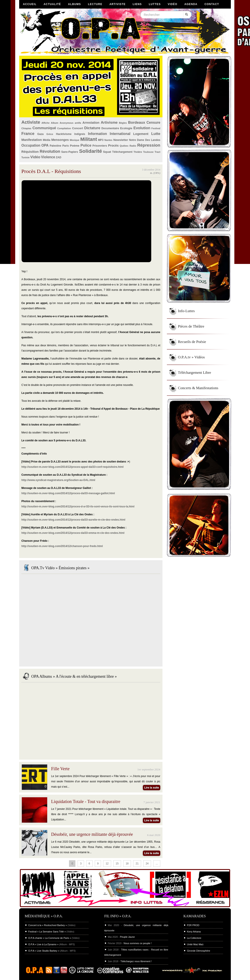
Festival (156, 128)
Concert (78, 128)
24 (147, 864)
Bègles (123, 123)
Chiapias (26, 128)
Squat (107, 152)
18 (127, 864)
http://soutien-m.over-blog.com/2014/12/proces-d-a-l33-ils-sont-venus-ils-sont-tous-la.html (78, 507)
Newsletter (121, 140)
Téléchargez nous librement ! (136, 961)
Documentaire (110, 128)
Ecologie (126, 128)
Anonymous (67, 123)
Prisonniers (100, 146)
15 (117, 864)
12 (107, 864)
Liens (137, 4)
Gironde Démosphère (199, 951)
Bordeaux (137, 122)
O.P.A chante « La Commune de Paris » (50, 938)
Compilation (64, 128)
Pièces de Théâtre (191, 326)
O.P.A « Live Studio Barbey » (44, 951)
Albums (75, 4)
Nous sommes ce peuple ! (138, 943)
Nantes (108, 140)
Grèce (50, 134)
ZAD (59, 157)
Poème (75, 146)
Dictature (92, 128)
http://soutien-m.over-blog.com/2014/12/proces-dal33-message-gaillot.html (68, 493)
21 (137, 864)
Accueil (30, 4)
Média (47, 140)
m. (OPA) (155, 173)
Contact (212, 4)
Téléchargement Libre (194, 373)
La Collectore (194, 938)
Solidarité (91, 151)
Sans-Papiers (70, 152)
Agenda (191, 4)
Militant (89, 139)
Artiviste (117, 4)
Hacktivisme (64, 134)
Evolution (142, 128)
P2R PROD (193, 925)
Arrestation (91, 123)
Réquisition (30, 152)
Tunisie (25, 157)
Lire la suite (152, 788)
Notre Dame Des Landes (145, 140)
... (157, 864)
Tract (157, 152)
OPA (45, 145)
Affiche (46, 123)
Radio (133, 146)
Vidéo (173, 4)
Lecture (95, 4)
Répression (149, 145)
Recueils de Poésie (192, 342)
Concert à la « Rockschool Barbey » (48, 925)
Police (86, 145)
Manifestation (32, 140)
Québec (124, 146)
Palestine (55, 146)
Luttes (155, 4)
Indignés (80, 134)
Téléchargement (122, 152)
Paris (66, 146)
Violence (48, 157)
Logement (141, 134)
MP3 (101, 140)
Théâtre (138, 152)
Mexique (75, 140)
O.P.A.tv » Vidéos (191, 357)
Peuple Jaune (127, 937)
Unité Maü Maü (195, 944)
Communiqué (44, 128)
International (120, 134)
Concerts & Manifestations (198, 388)
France (28, 134)
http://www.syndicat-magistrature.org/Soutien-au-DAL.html (58, 480)
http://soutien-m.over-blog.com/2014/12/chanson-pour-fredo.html (62, 546)
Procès (113, 146)
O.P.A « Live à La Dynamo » (43, 944)
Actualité (52, 4)
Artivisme (109, 122)
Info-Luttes (186, 311)
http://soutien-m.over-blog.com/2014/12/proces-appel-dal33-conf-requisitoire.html (72, 467)
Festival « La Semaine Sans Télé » (47, 932)
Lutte (156, 134)
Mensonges (60, 140)
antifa (78, 123)
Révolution (50, 151)
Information (97, 134)
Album (55, 123)
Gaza (40, 134)
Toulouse (148, 152)
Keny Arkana (194, 932)
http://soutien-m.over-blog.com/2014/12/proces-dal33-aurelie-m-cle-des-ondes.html (73, 520)
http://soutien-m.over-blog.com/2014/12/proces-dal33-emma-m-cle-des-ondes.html (73, 533)
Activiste (31, 122)
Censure (153, 122)
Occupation (31, 145)
